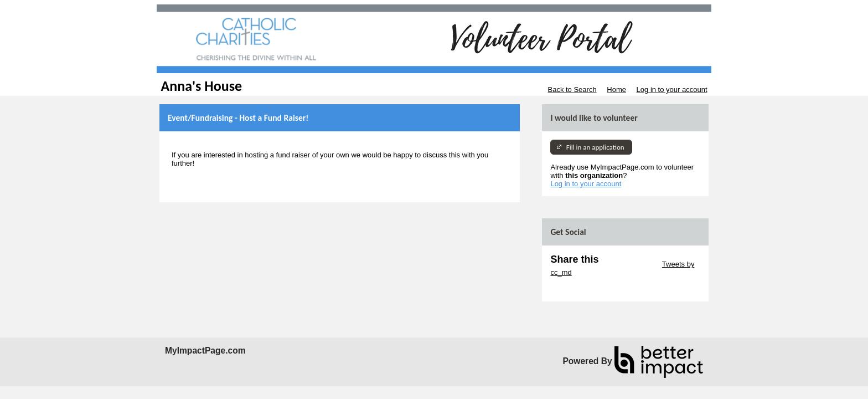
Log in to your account (672, 89)
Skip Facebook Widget (586, 289)
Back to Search (572, 89)
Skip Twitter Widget (629, 264)
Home (616, 89)
